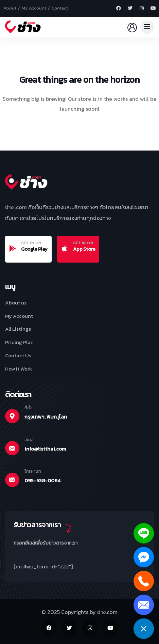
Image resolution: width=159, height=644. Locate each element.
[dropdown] (147, 27)
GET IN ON (31, 243)
